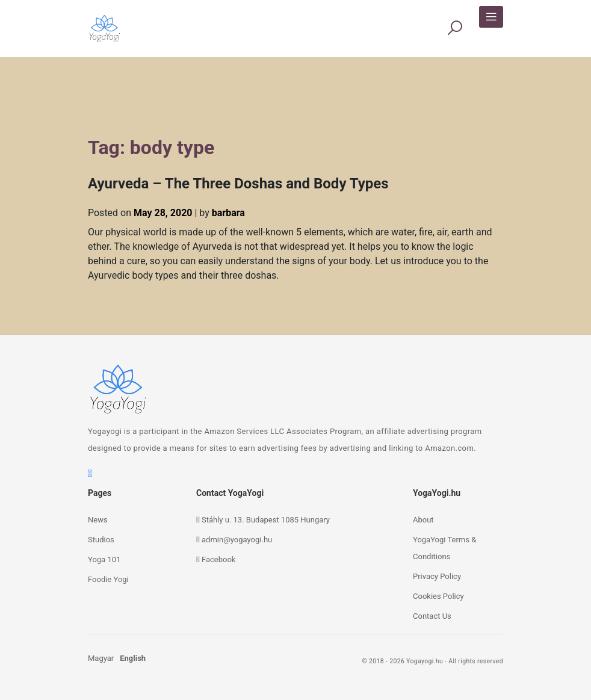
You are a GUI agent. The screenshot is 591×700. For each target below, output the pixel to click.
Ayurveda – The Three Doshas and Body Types (238, 184)
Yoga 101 (104, 559)
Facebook (218, 559)
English (133, 658)
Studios (101, 540)
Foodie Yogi (108, 579)
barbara (228, 213)
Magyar (101, 658)
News (98, 520)
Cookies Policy (438, 596)
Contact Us (432, 616)
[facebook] (90, 473)
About (423, 520)
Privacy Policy (437, 576)
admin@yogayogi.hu (237, 540)
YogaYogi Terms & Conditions (444, 548)
